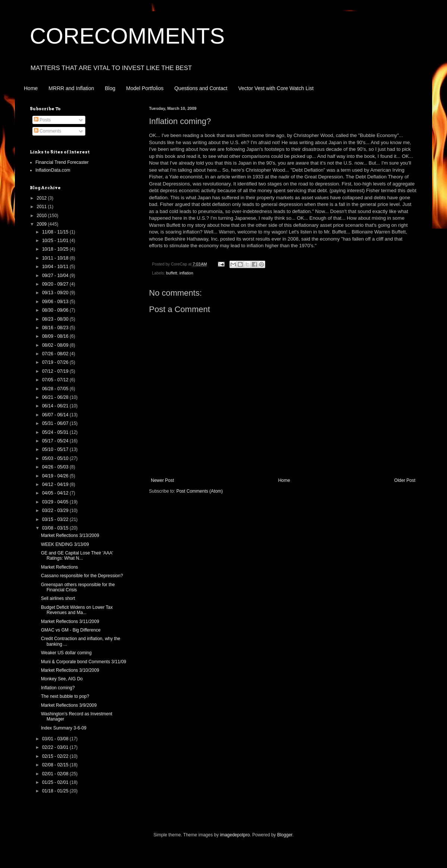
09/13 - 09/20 (56, 293)
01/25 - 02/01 (56, 782)
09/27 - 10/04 (56, 276)
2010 (42, 216)
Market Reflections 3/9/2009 (69, 705)
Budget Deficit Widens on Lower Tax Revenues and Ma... (77, 610)
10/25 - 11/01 (56, 241)
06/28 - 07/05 (56, 389)
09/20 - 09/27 (56, 284)
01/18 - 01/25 (56, 791)
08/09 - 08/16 (56, 336)
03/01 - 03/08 (56, 739)
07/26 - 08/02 (56, 354)
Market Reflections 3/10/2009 (70, 670)
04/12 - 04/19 (56, 484)
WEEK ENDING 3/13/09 (65, 544)
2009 (42, 224)
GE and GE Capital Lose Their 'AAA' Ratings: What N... (77, 556)
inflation (186, 273)
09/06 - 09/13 (56, 302)
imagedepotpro (235, 835)
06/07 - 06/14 (56, 415)
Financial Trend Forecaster (62, 162)
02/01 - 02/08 (56, 774)
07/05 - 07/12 (56, 380)
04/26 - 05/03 (56, 467)
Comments (47, 131)
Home (31, 88)
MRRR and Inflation (71, 88)
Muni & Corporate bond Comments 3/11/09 (84, 662)
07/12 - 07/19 (56, 371)
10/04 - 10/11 (56, 267)
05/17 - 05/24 (56, 441)
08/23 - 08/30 (56, 319)
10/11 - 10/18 (56, 258)
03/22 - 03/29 (56, 511)
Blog (110, 88)
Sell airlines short (58, 598)
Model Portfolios (145, 88)
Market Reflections (59, 567)
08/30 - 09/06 (56, 310)
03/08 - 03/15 (56, 528)
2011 (42, 207)
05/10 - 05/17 (56, 449)
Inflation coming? (58, 688)
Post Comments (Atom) (199, 491)
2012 (42, 198)
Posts (42, 120)
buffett (172, 273)
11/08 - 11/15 (56, 232)
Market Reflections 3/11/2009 (70, 621)
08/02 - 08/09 (56, 345)
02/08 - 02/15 (56, 765)
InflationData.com (53, 170)
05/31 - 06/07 (56, 423)
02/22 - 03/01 (56, 747)
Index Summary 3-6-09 (64, 728)
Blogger (285, 835)
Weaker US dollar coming (66, 653)
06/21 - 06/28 (56, 397)
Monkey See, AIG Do (62, 679)
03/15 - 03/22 (56, 519)
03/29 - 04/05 (56, 502)
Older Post (405, 480)
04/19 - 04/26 (56, 476)
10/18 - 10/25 (56, 249)
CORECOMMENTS (127, 36)
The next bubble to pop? (65, 696)
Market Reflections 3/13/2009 (70, 535)
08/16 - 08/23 (56, 328)
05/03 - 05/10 (56, 458)
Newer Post (162, 480)
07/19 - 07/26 (56, 362)
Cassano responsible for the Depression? (82, 576)
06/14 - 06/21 (56, 406)
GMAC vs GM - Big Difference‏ (71, 630)
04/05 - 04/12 (56, 493)
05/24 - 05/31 (56, 432)
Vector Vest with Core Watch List (276, 88)
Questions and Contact (201, 88)
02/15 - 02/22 (56, 756)
